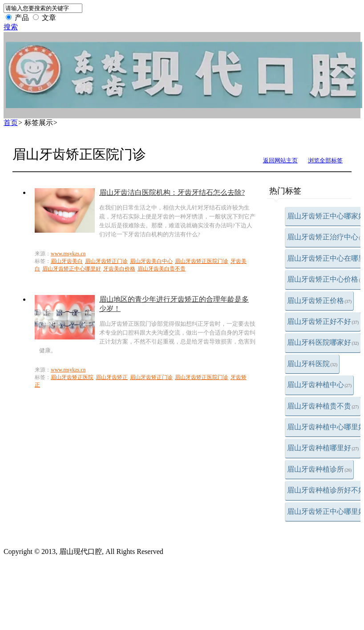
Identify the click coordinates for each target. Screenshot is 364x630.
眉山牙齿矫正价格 (320, 301)
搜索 (11, 27)
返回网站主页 (280, 160)
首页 (11, 123)
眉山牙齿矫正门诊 (106, 261)
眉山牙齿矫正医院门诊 (202, 261)
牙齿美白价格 (119, 269)
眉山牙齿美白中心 (151, 261)
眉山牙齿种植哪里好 (323, 448)
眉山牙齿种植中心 (320, 385)
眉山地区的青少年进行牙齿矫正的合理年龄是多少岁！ (174, 304)
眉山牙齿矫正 (112, 377)
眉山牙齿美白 (67, 261)
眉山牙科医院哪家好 (323, 342)
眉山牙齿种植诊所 (320, 469)
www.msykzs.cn (68, 254)
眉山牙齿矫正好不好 (323, 321)
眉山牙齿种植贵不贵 (323, 406)
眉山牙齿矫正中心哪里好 (72, 269)
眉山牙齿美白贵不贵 (162, 269)
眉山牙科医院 (312, 364)
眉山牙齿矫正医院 (72, 377)
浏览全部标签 (325, 160)
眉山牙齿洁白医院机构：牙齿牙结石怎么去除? (172, 192)
